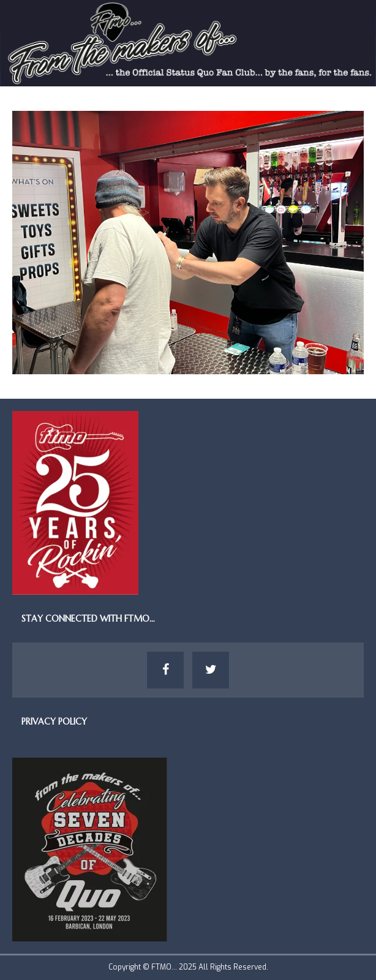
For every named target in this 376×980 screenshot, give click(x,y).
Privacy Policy (54, 722)
